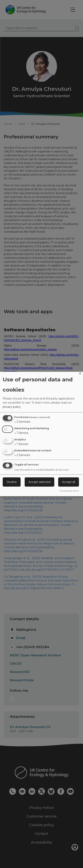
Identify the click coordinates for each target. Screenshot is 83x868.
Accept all (69, 482)
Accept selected (39, 482)
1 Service (21, 433)
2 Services (22, 422)
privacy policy (12, 407)
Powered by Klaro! (69, 491)
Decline (12, 482)
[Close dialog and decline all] (80, 374)
